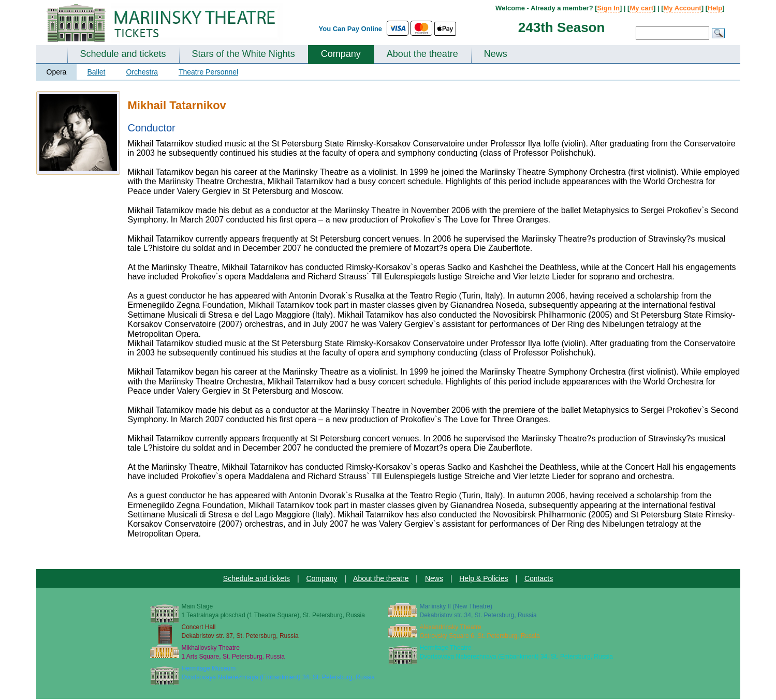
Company (341, 54)
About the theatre (422, 54)
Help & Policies (484, 578)
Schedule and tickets (123, 54)
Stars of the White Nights (244, 54)
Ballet (96, 72)
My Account (683, 8)
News (496, 54)
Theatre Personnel (208, 72)
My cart (641, 8)
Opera (57, 72)
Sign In (609, 8)
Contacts (539, 578)
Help (715, 8)
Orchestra (142, 72)
